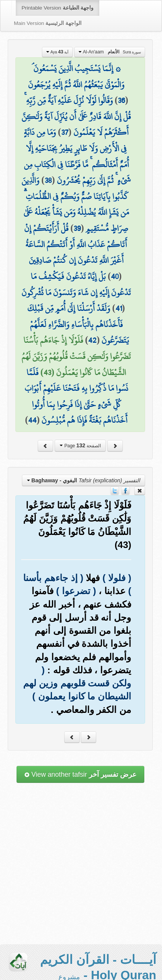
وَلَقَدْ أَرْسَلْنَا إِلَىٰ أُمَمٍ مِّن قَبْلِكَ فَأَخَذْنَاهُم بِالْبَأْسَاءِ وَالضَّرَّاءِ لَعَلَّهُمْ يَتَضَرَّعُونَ (78, 324)
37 (65, 132)
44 (32, 420)
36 (121, 100)
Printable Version (58, 8)
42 (92, 340)
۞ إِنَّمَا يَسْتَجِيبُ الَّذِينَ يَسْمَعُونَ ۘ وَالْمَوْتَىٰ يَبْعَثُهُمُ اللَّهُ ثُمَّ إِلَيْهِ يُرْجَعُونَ (76, 76)
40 (115, 276)
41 (119, 308)
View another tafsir (80, 774)
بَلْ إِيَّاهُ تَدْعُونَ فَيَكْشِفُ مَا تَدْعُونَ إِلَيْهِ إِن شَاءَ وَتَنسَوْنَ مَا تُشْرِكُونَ (76, 284)
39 (77, 228)
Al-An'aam (110, 52)
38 (48, 180)
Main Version (48, 23)
